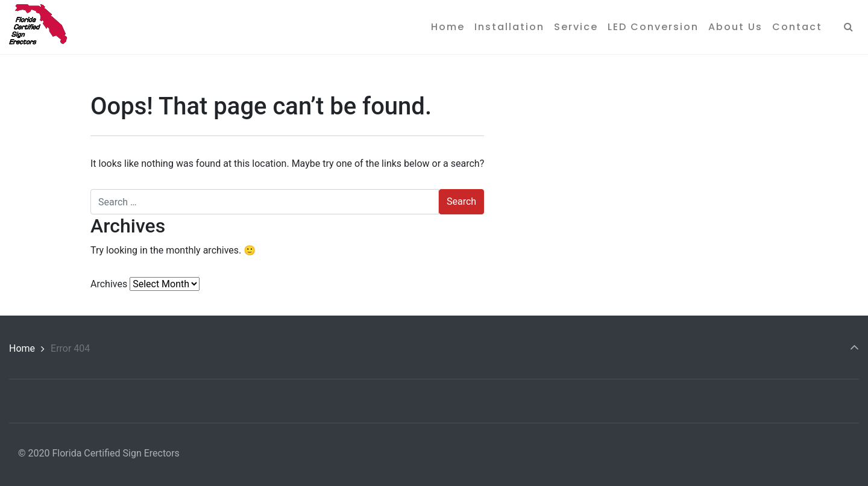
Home (22, 348)
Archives (109, 284)
